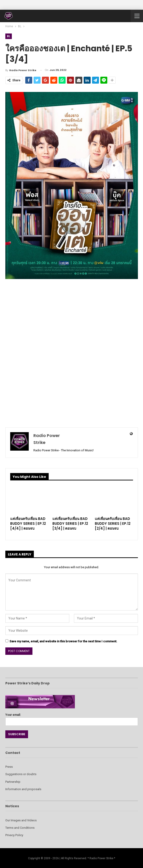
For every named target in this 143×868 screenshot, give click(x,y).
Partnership (13, 782)
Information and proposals (23, 789)
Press (9, 767)
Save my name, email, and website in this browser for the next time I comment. (63, 641)
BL (9, 36)
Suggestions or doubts (21, 774)
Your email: (72, 718)
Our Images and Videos (21, 820)
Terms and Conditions (20, 828)
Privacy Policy (14, 835)
